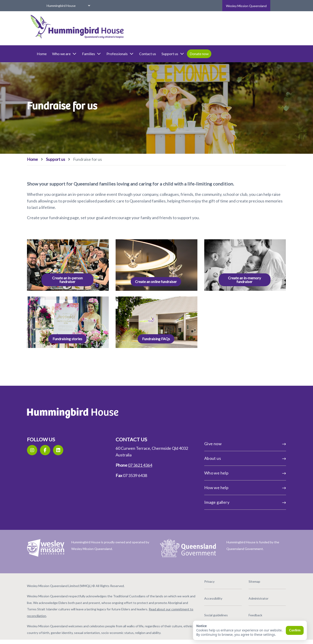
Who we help (233, 472)
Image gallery (233, 502)
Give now (233, 443)
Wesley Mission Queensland (246, 6)
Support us (192, 54)
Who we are (83, 54)
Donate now (218, 54)
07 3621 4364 (146, 465)
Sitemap (242, 579)
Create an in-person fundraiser (80, 279)
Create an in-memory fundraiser (232, 279)
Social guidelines (210, 613)
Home (60, 54)
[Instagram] (51, 450)
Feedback (243, 613)
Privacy (203, 579)
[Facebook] (64, 450)
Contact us (166, 54)
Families (110, 54)
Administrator (246, 596)
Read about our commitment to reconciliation (105, 613)
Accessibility (207, 596)
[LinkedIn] (77, 450)
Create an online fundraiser (156, 279)
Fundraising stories (80, 338)
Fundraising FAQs (156, 338)
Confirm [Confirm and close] (295, 630)
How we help (233, 487)
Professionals (139, 54)
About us (233, 458)
